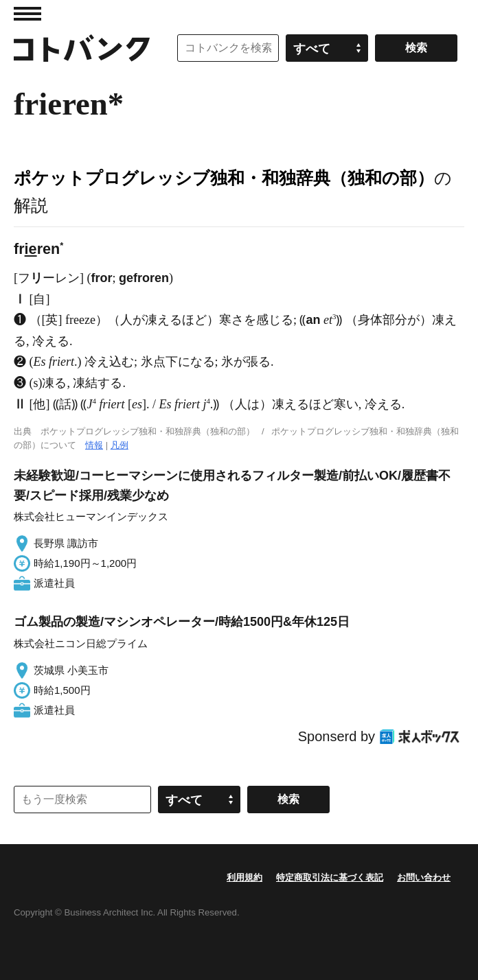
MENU (27, 14)
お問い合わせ (424, 877)
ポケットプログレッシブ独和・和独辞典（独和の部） (224, 178)
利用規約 (244, 877)
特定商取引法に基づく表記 (330, 877)
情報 (94, 445)
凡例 (119, 445)
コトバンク (82, 48)
